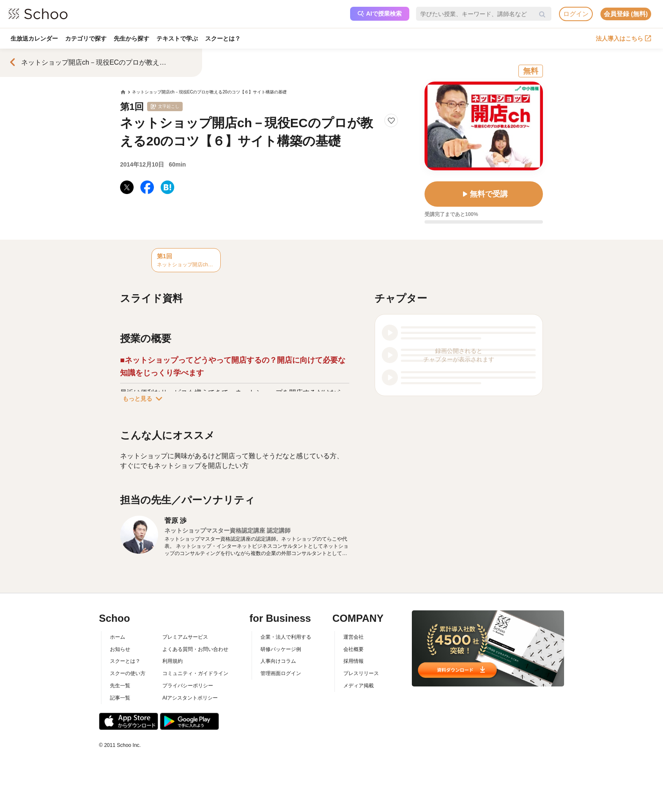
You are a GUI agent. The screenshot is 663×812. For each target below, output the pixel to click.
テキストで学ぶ (178, 38)
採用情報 (353, 661)
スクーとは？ (225, 38)
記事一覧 (120, 698)
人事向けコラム (278, 661)
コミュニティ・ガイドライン (195, 673)
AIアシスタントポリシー (190, 698)
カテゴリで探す (86, 38)
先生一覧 (120, 686)
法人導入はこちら (623, 38)
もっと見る (144, 399)
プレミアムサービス (185, 637)
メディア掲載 (359, 686)
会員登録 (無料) (626, 14)
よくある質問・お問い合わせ (195, 649)
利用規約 (173, 661)
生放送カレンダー (34, 38)
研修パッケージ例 (281, 649)
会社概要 (353, 649)
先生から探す (132, 38)
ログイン (576, 14)
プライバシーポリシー (188, 686)
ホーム (118, 637)
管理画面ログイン (281, 673)
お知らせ (120, 649)
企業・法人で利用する (286, 637)
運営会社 (353, 637)
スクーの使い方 (128, 673)
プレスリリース (361, 673)
